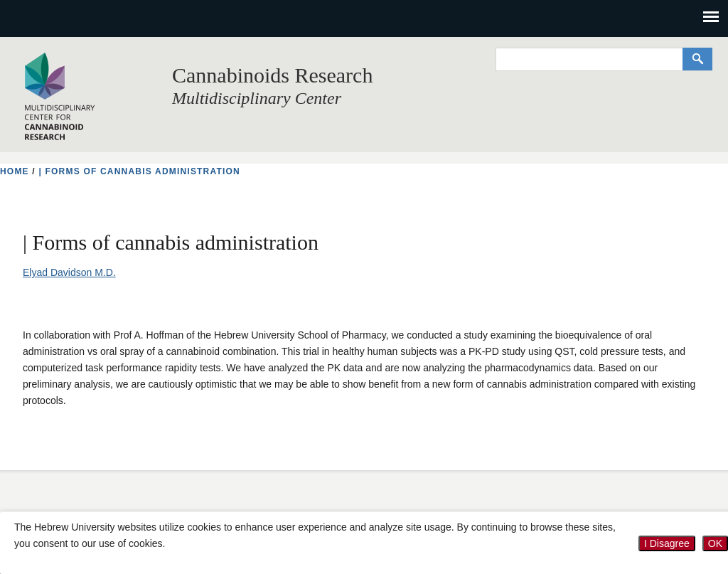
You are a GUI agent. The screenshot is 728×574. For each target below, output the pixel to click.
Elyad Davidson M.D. (69, 272)
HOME (15, 171)
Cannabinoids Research (272, 75)
